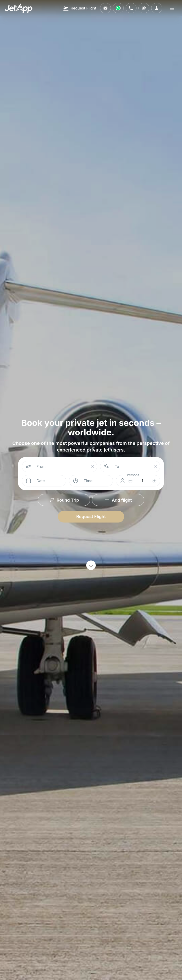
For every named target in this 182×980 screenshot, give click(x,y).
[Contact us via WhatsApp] (118, 8)
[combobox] (61, 466)
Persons (133, 475)
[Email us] (105, 8)
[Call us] (131, 8)
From (41, 466)
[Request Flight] (80, 8)
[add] (154, 481)
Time (88, 481)
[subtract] (130, 481)
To (117, 466)
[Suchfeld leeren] (93, 467)
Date (41, 481)
